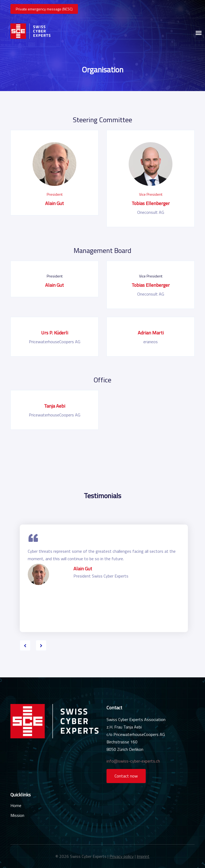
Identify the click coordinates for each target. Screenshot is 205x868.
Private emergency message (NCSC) (44, 9)
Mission (17, 815)
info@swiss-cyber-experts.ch (133, 761)
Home (16, 805)
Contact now (126, 776)
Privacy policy (122, 856)
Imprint (143, 856)
